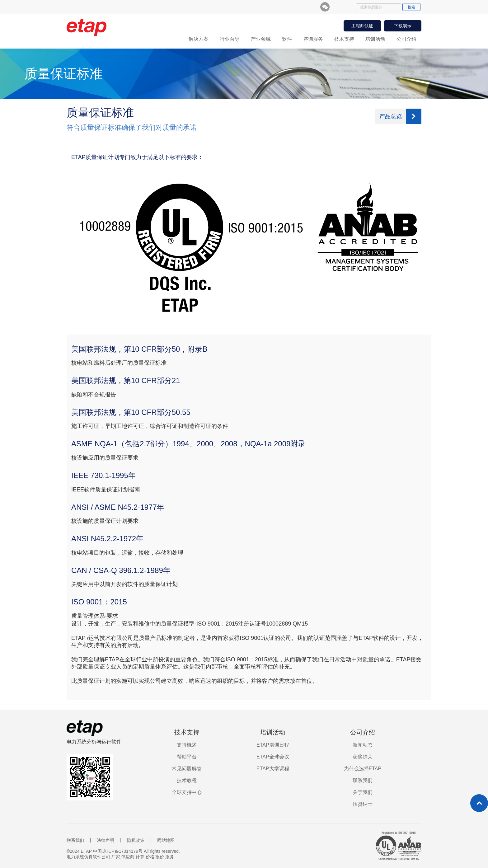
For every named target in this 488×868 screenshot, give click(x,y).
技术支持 (344, 39)
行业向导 (230, 39)
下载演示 (403, 26)
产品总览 (391, 116)
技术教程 (187, 780)
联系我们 (363, 780)
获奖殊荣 (363, 757)
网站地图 (166, 840)
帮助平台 (187, 757)
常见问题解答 (187, 769)
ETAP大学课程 (273, 769)
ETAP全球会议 (273, 757)
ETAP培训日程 (273, 745)
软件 (287, 39)
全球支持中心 (187, 792)
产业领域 (261, 39)
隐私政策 (136, 840)
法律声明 (106, 840)
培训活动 (375, 39)
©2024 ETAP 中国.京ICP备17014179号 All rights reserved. (123, 851)
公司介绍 (406, 39)
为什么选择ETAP (363, 769)
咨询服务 (313, 39)
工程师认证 (362, 26)
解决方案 (199, 39)
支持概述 (187, 745)
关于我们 (363, 792)
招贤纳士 (363, 804)
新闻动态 (363, 745)
